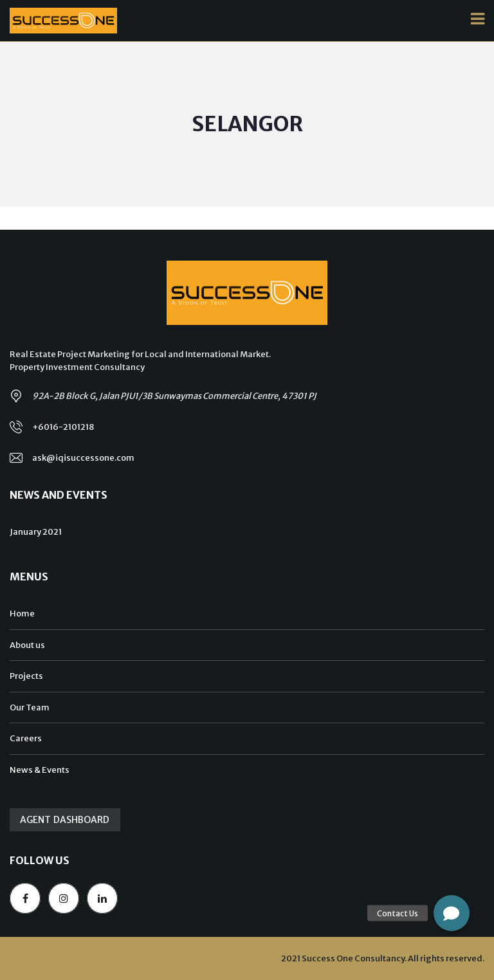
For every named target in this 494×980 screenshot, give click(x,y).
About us (27, 645)
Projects (26, 676)
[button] (452, 913)
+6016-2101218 (63, 427)
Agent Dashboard (65, 820)
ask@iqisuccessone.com (83, 458)
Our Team (30, 707)
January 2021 (36, 532)
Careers (26, 738)
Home (22, 614)
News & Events (40, 770)
